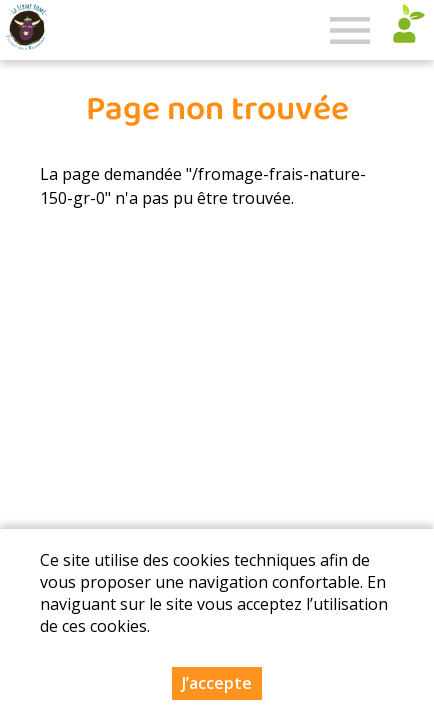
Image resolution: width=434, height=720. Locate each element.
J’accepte (217, 683)
